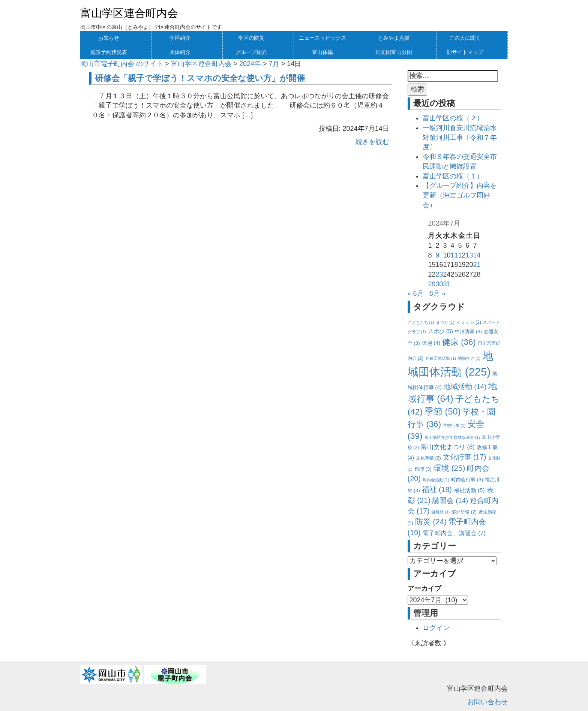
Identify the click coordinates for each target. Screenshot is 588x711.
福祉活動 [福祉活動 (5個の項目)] (469, 490)
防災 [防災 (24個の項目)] (431, 522)
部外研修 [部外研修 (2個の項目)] (464, 512)
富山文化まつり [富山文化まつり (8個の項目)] (448, 447)
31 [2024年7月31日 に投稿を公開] (447, 284)
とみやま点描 (394, 38)
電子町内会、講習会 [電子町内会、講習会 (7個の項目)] (454, 533)
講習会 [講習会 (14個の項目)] (450, 501)
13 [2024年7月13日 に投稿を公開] (469, 255)
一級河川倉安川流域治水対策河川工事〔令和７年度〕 (460, 137)
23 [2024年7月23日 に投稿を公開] (439, 274)
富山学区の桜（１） (453, 176)
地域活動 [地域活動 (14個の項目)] (465, 387)
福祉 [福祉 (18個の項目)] (437, 489)
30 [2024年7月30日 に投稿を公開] (439, 284)
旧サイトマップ (465, 52)
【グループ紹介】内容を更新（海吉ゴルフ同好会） (460, 195)
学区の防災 (251, 38)
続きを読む (372, 142)
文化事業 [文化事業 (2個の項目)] (428, 458)
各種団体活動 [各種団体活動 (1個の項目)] (441, 358)
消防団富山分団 (394, 52)
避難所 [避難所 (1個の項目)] (440, 512)
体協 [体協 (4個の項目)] (431, 343)
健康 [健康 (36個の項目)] (459, 342)
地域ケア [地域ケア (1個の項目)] (469, 358)
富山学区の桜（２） (453, 118)
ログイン (436, 628)
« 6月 (416, 293)
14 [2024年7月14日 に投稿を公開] (477, 255)
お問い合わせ (487, 702)
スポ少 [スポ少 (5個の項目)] (441, 331)
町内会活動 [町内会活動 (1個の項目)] (436, 480)
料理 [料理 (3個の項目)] (423, 469)
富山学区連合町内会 (129, 13)
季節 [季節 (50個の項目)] (442, 412)
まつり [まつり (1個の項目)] (445, 322)
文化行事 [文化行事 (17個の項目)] (465, 457)
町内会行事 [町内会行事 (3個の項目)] (467, 480)
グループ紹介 (251, 52)
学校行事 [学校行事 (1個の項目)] (454, 425)
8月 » (437, 293)
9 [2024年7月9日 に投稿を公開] (437, 255)
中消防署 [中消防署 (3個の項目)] (468, 332)
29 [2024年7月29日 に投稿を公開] (432, 284)
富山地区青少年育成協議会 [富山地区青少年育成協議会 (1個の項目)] (452, 437)
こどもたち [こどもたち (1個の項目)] (421, 322)
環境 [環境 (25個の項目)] (449, 468)
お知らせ (109, 38)
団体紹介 (180, 52)
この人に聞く (465, 38)
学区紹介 (180, 38)
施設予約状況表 (109, 52)
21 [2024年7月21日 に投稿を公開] (477, 265)
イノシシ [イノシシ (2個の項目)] (469, 322)
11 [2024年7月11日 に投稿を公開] (454, 255)
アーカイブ (424, 588)
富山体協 (322, 52)
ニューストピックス (322, 38)
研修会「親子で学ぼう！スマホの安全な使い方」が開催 (200, 78)
